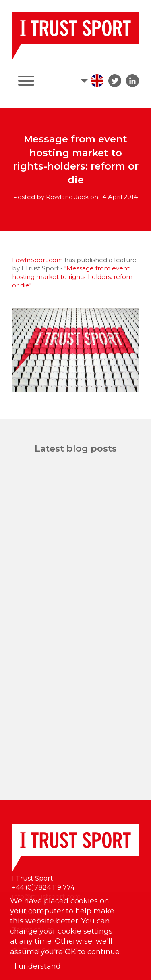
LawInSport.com (37, 260)
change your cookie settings (61, 931)
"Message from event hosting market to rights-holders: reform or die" (73, 277)
